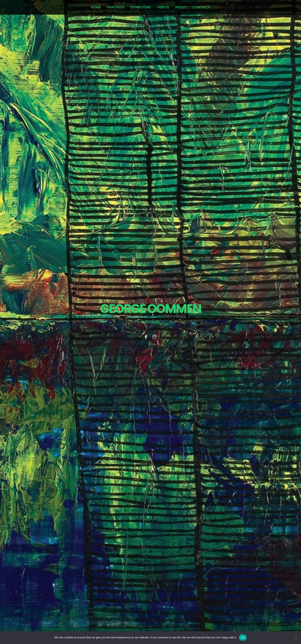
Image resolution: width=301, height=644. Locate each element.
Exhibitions (141, 7)
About (181, 7)
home (96, 7)
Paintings (116, 7)
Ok (243, 637)
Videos (163, 7)
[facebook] (146, 336)
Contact (201, 7)
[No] (296, 638)
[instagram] (154, 336)
